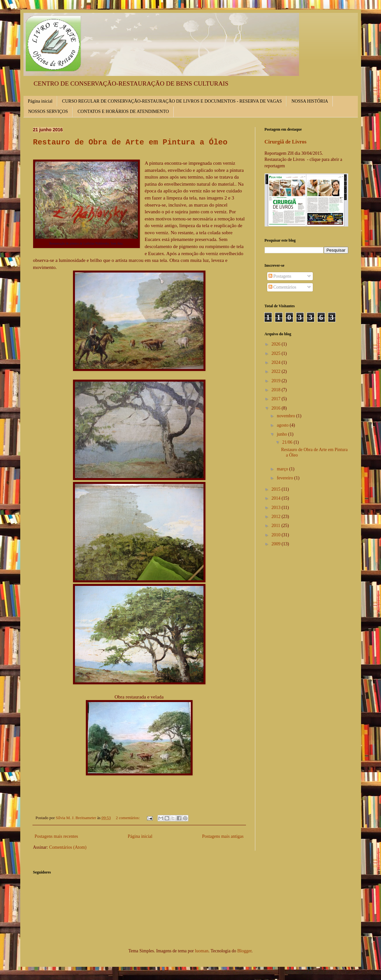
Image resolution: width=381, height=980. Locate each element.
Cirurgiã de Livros (286, 142)
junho (282, 434)
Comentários (282, 287)
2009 (277, 544)
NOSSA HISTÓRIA (310, 101)
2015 (277, 489)
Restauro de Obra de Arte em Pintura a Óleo (130, 142)
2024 (277, 362)
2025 (277, 353)
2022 (277, 371)
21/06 (288, 442)
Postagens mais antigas (223, 836)
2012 (277, 517)
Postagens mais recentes (56, 836)
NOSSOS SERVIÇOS (48, 111)
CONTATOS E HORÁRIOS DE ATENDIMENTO (123, 111)
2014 (277, 498)
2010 (277, 535)
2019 (277, 381)
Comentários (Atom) (68, 847)
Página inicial (40, 101)
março (283, 469)
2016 (277, 408)
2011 (276, 526)
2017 (277, 399)
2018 (277, 390)
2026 (277, 344)
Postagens (280, 276)
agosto (283, 425)
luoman (202, 951)
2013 (277, 508)
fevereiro (286, 478)
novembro (286, 416)
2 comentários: (128, 818)
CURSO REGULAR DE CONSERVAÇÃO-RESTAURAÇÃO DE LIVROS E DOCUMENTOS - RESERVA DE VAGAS (172, 101)
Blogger (244, 951)
